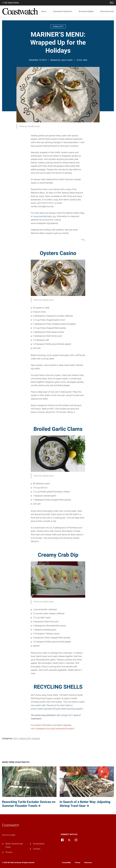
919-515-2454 (9, 835)
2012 (16, 738)
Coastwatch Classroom (63, 11)
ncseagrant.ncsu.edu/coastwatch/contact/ (55, 729)
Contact (37, 849)
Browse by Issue (107, 11)
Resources (88, 863)
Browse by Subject (86, 11)
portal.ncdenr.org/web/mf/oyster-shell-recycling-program (57, 709)
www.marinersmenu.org (45, 216)
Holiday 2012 (67, 715)
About (44, 11)
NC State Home (10, 3)
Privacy (9, 852)
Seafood (36, 738)
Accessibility (39, 844)
